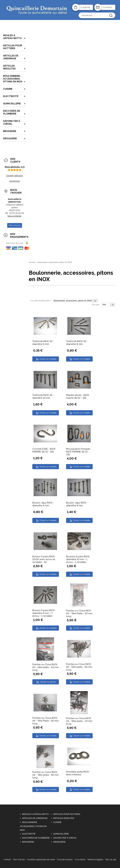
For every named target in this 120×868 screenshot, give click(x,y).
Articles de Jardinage (35, 818)
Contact (107, 7)
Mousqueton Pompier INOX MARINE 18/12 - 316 (78, 452)
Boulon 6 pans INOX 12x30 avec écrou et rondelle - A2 (44, 559)
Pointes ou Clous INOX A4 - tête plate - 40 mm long (45, 667)
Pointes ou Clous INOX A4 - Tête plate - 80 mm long (46, 775)
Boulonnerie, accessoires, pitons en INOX (33, 826)
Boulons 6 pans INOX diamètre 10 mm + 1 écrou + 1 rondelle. (78, 559)
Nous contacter (15, 216)
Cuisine (57, 822)
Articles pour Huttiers (67, 814)
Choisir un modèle (48, 359)
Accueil (32, 262)
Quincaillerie (61, 834)
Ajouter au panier (48, 682)
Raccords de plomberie (36, 838)
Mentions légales (95, 859)
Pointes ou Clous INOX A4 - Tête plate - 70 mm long (79, 721)
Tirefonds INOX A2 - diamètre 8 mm (77, 343)
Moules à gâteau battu (35, 814)
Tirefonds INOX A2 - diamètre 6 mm (43, 343)
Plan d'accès (19, 859)
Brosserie (28, 842)
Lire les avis (15, 181)
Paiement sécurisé (15, 243)
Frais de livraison (65, 859)
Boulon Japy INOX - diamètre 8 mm (77, 504)
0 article (85, 7)
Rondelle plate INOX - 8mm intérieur (78, 773)
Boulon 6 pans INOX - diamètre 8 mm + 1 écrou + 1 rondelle (44, 613)
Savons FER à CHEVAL (65, 838)
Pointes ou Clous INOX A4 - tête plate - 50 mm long (79, 667)
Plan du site (111, 859)
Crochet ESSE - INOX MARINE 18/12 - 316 (44, 450)
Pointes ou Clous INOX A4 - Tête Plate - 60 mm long (45, 721)
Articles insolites (64, 818)
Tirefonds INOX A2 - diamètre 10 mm (43, 396)
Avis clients (80, 859)
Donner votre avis (15, 176)
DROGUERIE (59, 842)
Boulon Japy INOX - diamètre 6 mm (43, 504)
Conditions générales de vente (41, 859)
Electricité (29, 834)
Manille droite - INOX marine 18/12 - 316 (78, 396)
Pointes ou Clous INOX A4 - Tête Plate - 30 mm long (79, 613)
